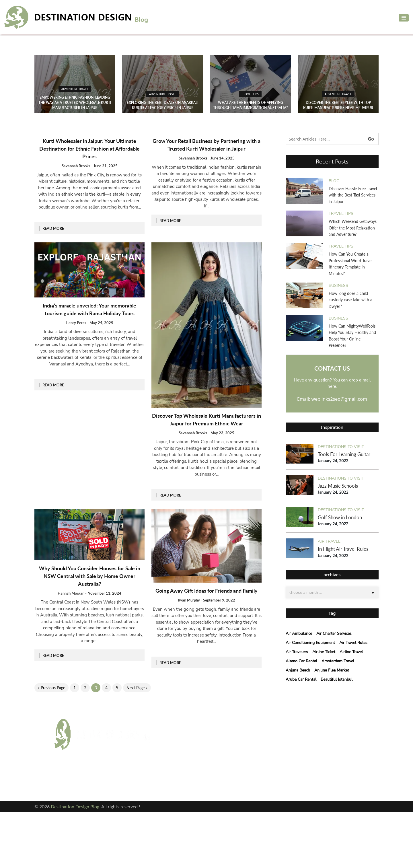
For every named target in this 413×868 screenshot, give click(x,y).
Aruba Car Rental (301, 679)
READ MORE (53, 228)
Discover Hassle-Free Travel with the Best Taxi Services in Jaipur (353, 195)
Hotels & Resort (178, 772)
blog (334, 181)
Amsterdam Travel (338, 661)
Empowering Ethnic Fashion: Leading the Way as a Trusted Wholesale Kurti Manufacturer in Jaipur (75, 103)
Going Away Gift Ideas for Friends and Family (206, 591)
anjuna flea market (332, 670)
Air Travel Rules (353, 643)
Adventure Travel (75, 89)
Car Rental (173, 754)
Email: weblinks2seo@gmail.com (332, 399)
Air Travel (329, 541)
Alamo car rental (301, 661)
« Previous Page (51, 688)
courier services (178, 763)
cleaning (219, 754)
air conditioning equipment (310, 643)
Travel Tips (250, 94)
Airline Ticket (324, 652)
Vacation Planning (180, 781)
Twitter (112, 773)
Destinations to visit (341, 447)
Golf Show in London (340, 517)
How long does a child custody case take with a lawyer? (350, 300)
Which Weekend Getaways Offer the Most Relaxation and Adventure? (353, 228)
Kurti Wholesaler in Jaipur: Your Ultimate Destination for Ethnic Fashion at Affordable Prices (89, 149)
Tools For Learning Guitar (344, 454)
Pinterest (114, 785)
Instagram (68, 785)
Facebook (67, 773)
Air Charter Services (334, 634)
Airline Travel (351, 652)
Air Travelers (297, 652)
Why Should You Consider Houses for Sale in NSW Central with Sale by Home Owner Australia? (90, 576)
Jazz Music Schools (338, 486)
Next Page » (137, 688)
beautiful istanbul (337, 679)
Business (338, 286)
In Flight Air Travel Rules (343, 549)
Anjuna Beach (298, 670)
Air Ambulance (299, 634)
